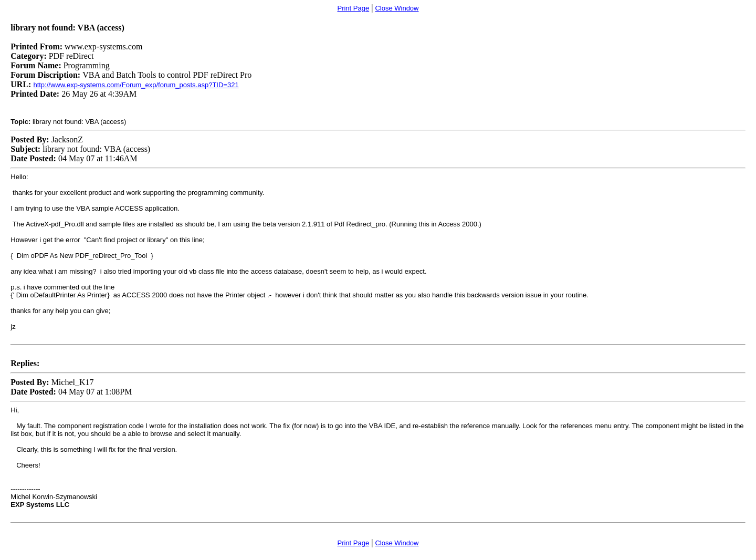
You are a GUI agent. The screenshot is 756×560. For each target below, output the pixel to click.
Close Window (397, 8)
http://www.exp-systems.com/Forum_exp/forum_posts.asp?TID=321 (136, 85)
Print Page (353, 8)
